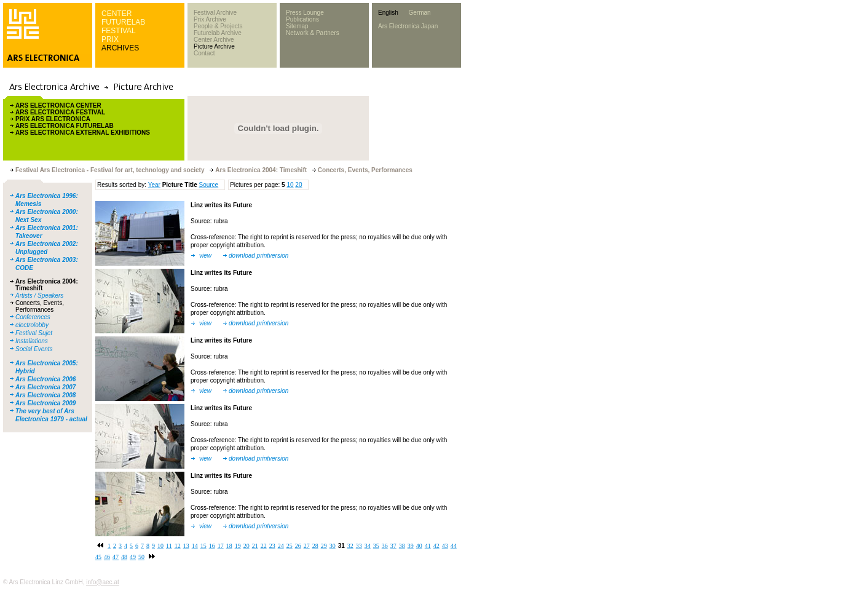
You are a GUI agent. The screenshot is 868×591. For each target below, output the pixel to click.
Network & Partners (313, 33)
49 (133, 557)
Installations (32, 341)
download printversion (258, 256)
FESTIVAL (119, 31)
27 (307, 546)
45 (98, 557)
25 (290, 546)
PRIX (110, 39)
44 (454, 546)
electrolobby (32, 325)
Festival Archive (215, 13)
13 (186, 546)
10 (290, 185)
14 (195, 546)
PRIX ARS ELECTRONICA (53, 119)
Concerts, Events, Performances (40, 306)
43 (445, 546)
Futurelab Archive (218, 33)
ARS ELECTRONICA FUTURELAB (65, 126)
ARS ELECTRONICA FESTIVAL (60, 112)
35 (376, 546)
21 (255, 546)
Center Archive (214, 40)
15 (203, 546)
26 (298, 546)
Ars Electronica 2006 (45, 379)
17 (221, 546)
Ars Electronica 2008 (45, 395)
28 (315, 546)
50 (141, 557)
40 (419, 546)
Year (154, 185)
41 (428, 546)
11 (169, 546)
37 (393, 546)
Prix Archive (210, 19)
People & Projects (218, 26)
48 (124, 557)
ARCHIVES (120, 48)
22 (264, 546)
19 (238, 546)
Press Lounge (305, 13)
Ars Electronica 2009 (45, 403)
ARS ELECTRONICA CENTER (58, 105)
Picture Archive (214, 46)
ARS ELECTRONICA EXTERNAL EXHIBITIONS (83, 133)
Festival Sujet (34, 333)
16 (212, 546)
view (205, 256)
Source (208, 185)
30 (333, 546)
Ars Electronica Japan (408, 26)
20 (298, 185)
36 (385, 546)
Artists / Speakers (39, 295)
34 (368, 546)
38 (402, 546)
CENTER (116, 14)
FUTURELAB (123, 22)
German (419, 13)
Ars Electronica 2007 (45, 387)
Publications (302, 19)
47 (116, 557)
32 (350, 546)
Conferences (33, 317)
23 (272, 546)
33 (359, 546)
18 (229, 546)
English (388, 13)
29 (324, 546)
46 (107, 557)
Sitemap (297, 26)
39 (411, 546)
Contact (204, 53)
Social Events (34, 349)
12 (178, 546)
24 (281, 546)
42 (436, 546)
